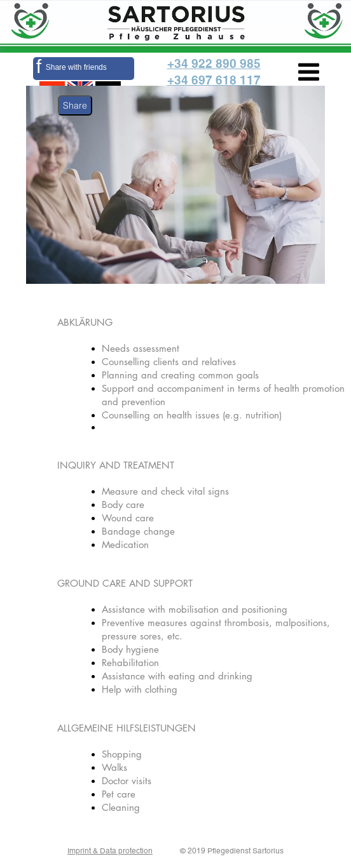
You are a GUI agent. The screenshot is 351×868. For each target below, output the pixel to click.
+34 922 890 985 (214, 63)
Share (75, 105)
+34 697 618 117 (214, 80)
